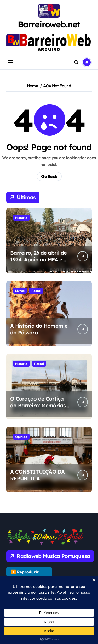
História (21, 218)
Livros (20, 291)
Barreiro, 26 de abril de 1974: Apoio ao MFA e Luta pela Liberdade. (39, 259)
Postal (36, 291)
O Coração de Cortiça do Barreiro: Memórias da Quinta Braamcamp (38, 405)
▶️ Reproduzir (25, 572)
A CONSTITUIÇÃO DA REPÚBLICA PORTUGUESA (38, 478)
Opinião (21, 437)
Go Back (49, 176)
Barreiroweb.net (49, 24)
